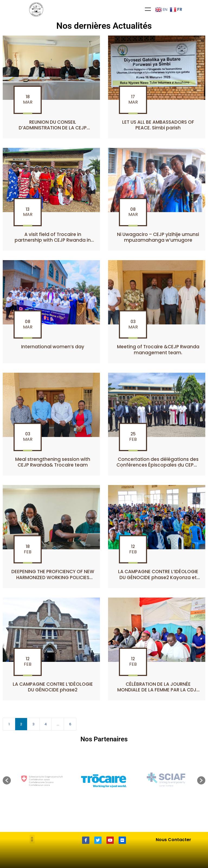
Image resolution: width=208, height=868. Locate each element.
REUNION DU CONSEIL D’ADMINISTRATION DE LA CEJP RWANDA (53, 128)
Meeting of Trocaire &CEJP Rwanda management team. (158, 350)
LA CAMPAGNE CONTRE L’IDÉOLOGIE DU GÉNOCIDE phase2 (53, 687)
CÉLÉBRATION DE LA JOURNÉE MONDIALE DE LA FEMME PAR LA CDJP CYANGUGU (158, 690)
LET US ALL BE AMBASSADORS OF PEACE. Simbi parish (158, 125)
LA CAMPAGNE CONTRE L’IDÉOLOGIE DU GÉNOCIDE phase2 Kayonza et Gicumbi (158, 577)
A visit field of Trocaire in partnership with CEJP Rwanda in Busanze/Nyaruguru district (53, 240)
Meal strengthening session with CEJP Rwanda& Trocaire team (53, 462)
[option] (104, 781)
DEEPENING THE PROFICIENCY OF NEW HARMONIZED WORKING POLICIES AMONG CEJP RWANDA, (53, 577)
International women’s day (53, 347)
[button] (7, 780)
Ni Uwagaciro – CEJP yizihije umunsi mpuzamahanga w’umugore (158, 237)
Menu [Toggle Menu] (148, 9)
